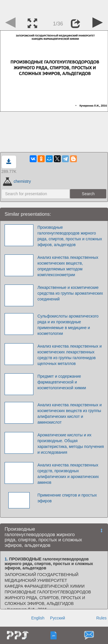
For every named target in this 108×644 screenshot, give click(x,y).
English (38, 618)
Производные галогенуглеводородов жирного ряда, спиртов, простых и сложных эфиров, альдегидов (70, 236)
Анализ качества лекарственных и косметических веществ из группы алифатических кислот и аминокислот (70, 414)
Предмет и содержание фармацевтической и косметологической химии (62, 382)
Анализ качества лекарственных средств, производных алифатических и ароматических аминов (68, 474)
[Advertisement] (54, 7)
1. (6, 559)
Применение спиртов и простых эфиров (67, 498)
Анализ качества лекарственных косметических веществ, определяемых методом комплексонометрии (68, 266)
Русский (58, 618)
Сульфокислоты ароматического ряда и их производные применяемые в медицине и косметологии (68, 325)
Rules (101, 618)
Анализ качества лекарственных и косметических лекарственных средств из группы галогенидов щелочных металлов (70, 355)
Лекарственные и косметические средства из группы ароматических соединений (70, 293)
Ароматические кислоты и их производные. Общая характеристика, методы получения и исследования (71, 444)
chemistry (17, 181)
